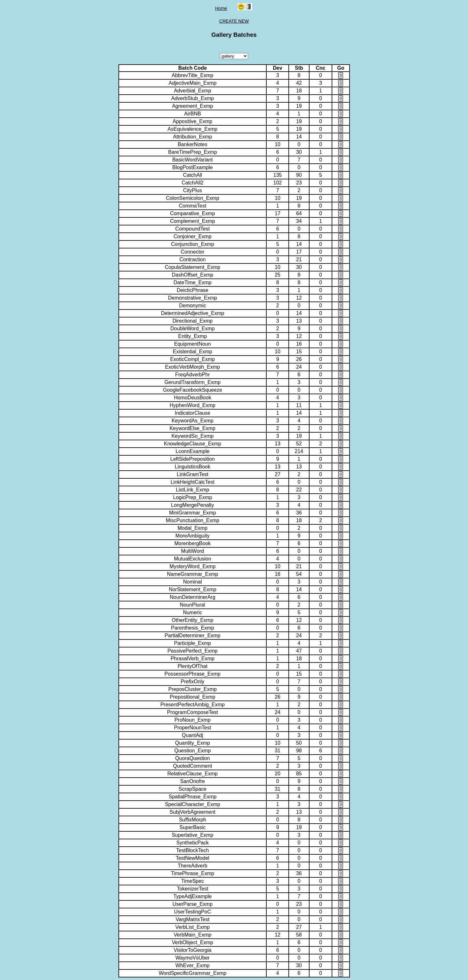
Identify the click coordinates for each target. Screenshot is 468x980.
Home (221, 8)
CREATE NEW (234, 21)
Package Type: (234, 56)
